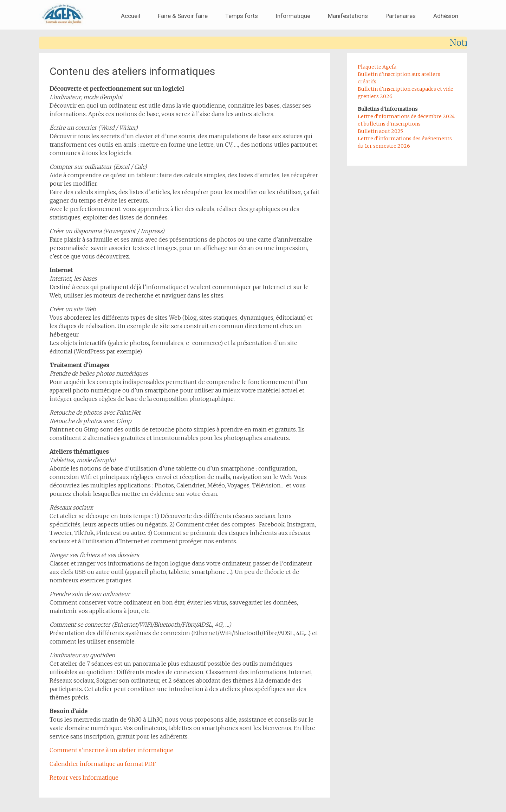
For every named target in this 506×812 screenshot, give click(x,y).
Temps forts (242, 16)
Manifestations (348, 16)
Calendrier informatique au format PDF (103, 764)
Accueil (131, 16)
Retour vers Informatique (84, 778)
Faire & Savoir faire (183, 16)
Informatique (293, 16)
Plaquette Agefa (377, 67)
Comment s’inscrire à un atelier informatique (111, 750)
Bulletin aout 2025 (380, 131)
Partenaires (401, 16)
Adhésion (446, 16)
